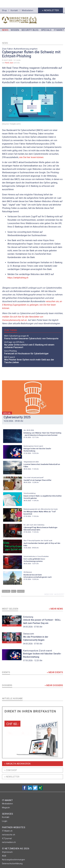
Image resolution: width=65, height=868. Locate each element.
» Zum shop (11, 770)
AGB (4, 856)
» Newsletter (51, 10)
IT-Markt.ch (7, 831)
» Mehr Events (55, 672)
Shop (4, 10)
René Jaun (9, 63)
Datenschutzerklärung (12, 864)
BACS (14, 591)
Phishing (6, 591)
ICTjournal (7, 838)
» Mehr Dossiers (54, 685)
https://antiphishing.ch (18, 278)
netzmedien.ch (9, 842)
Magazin (6, 808)
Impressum (7, 852)
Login (5, 821)
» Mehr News (56, 609)
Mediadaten (28, 10)
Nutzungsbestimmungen (13, 860)
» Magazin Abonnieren (17, 764)
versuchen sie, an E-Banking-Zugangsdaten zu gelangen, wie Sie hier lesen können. (32, 305)
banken (21, 591)
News (5, 43)
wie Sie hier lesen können (31, 157)
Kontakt (14, 10)
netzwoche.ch (9, 835)
